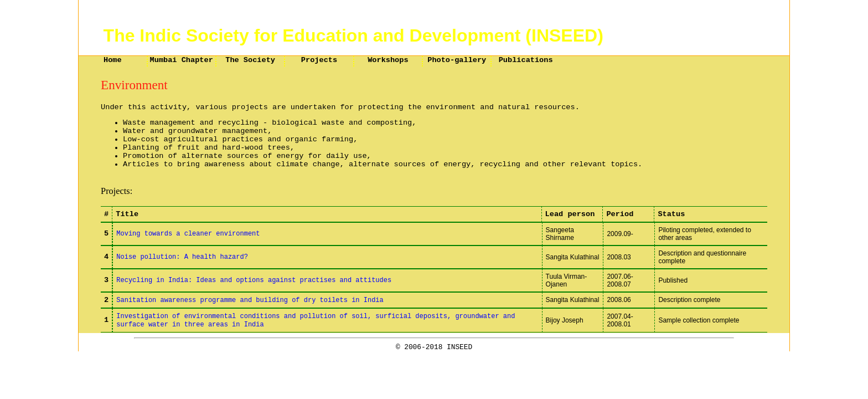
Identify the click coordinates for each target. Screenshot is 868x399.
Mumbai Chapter (182, 60)
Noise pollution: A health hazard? (182, 257)
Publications (526, 60)
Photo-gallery (457, 60)
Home (113, 60)
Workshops (388, 60)
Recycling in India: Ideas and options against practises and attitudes (254, 280)
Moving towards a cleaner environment (188, 234)
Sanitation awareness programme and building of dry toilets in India (250, 300)
